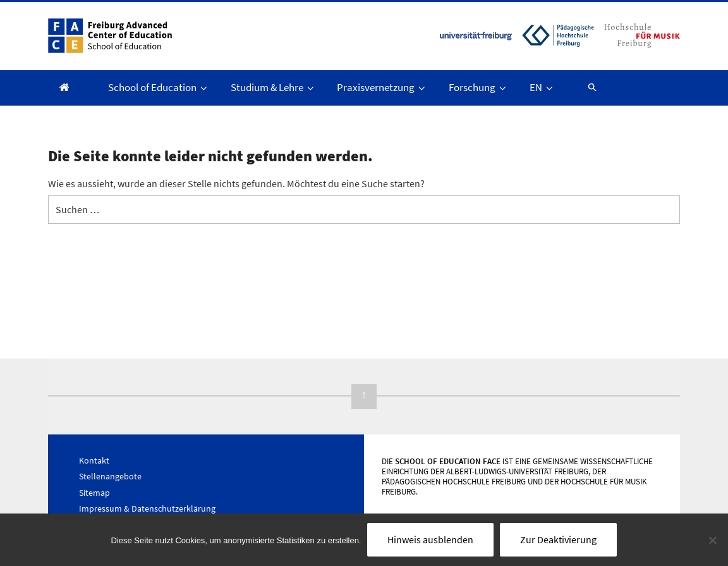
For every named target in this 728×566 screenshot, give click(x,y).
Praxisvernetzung (382, 87)
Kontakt (94, 460)
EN (542, 87)
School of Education (159, 87)
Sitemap (94, 493)
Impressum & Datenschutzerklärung (147, 508)
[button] (586, 87)
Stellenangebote (110, 476)
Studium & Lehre (273, 87)
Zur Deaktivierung (558, 539)
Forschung (478, 87)
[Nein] (712, 540)
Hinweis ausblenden (430, 539)
